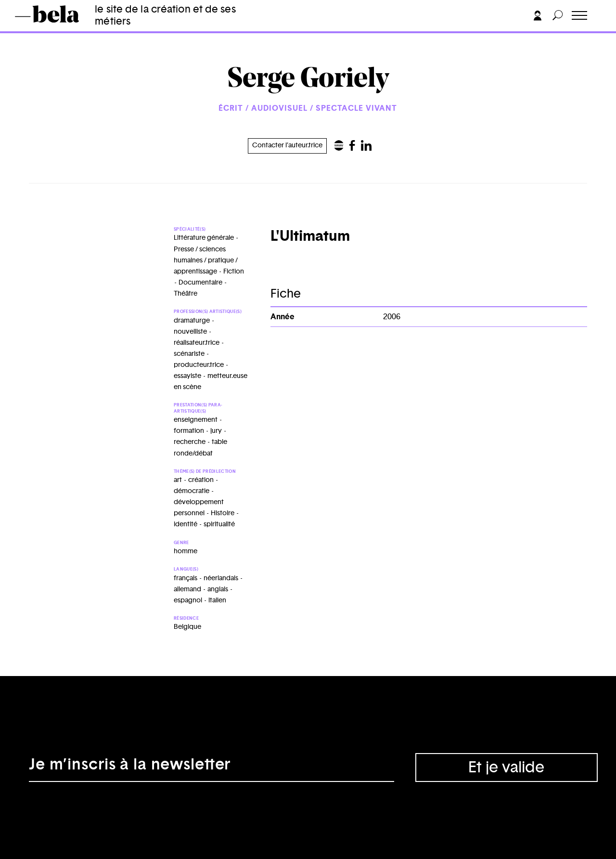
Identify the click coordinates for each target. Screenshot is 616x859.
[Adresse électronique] (212, 768)
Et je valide (506, 768)
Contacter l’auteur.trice (287, 145)
